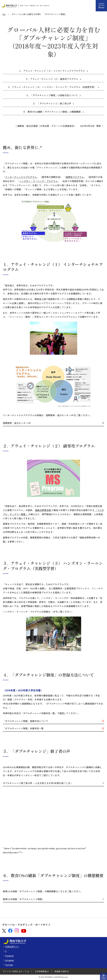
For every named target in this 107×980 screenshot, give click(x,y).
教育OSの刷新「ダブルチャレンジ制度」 (24, 899)
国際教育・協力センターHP (17, 423)
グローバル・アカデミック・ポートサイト (35, 6)
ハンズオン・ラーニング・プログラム (38, 181)
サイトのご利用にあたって (15, 971)
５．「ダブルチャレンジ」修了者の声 (52, 103)
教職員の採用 (60, 971)
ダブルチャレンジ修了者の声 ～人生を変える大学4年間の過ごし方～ (38, 783)
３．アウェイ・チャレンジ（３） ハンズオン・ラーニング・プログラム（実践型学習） (52, 87)
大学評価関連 (41, 971)
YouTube (9, 965)
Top (4, 14)
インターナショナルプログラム (21, 177)
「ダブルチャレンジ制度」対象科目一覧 (23, 728)
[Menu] (101, 6)
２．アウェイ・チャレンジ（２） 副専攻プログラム (52, 79)
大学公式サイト (12, 947)
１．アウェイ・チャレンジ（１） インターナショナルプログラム (52, 71)
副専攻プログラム (75, 177)
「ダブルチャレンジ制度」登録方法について (25, 721)
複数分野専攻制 (43, 510)
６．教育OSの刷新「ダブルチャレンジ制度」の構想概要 (52, 112)
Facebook (9, 956)
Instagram (10, 960)
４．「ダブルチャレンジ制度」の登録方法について (52, 95)
